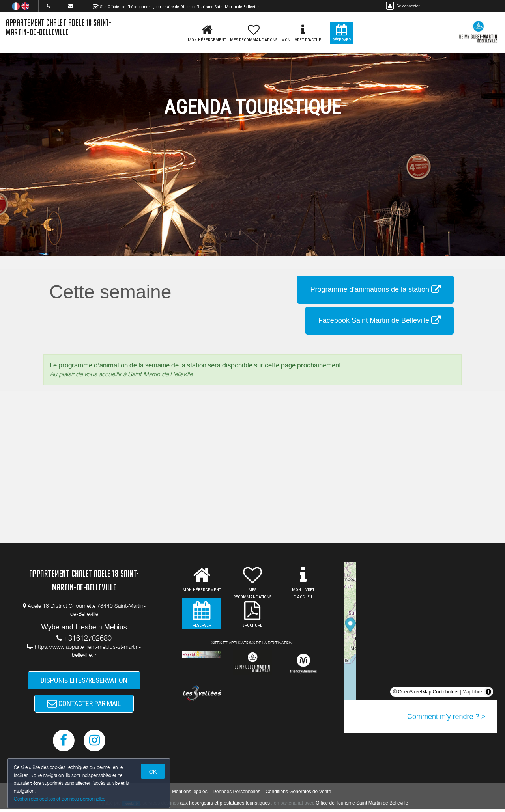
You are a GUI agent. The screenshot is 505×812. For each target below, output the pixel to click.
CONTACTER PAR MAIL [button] (84, 705)
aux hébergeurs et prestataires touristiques (225, 806)
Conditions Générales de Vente (298, 794)
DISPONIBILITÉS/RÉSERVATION (84, 681)
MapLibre (472, 692)
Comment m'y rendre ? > (446, 717)
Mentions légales (190, 794)
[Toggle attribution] (488, 692)
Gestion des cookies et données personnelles (60, 799)
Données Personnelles (237, 794)
